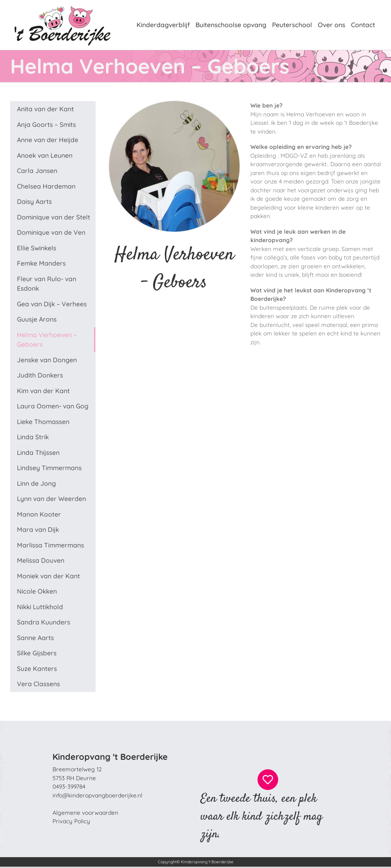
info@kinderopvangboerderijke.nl (97, 795)
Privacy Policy (71, 821)
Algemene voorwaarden (85, 813)
